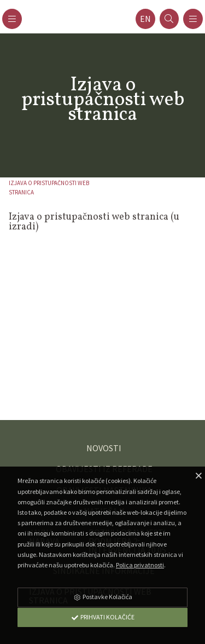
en (145, 19)
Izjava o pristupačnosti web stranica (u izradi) (94, 222)
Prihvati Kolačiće (103, 617)
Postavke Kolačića (103, 597)
